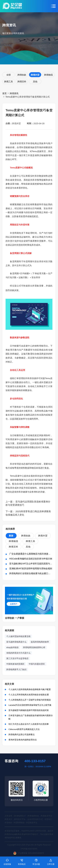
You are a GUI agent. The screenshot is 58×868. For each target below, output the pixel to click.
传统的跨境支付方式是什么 (18, 653)
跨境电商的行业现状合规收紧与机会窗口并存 (31, 573)
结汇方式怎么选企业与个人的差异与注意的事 (29, 724)
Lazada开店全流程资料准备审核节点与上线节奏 (30, 705)
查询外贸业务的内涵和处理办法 (23, 740)
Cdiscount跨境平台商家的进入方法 (24, 729)
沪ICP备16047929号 (29, 849)
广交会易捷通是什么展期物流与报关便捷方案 (31, 554)
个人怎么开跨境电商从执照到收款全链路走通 (29, 695)
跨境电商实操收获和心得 (34, 647)
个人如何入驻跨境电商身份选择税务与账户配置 (30, 689)
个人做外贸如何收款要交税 (18, 636)
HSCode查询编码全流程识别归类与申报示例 (31, 559)
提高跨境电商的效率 (40, 642)
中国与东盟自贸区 (37, 664)
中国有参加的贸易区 (15, 664)
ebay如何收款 (13, 647)
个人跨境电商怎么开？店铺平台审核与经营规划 (30, 700)
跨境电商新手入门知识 (16, 669)
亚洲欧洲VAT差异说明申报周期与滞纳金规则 (31, 568)
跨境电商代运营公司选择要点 (22, 735)
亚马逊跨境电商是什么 (16, 642)
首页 (4, 93)
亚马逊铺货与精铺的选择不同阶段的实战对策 (29, 710)
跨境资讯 (14, 93)
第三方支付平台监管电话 (17, 658)
